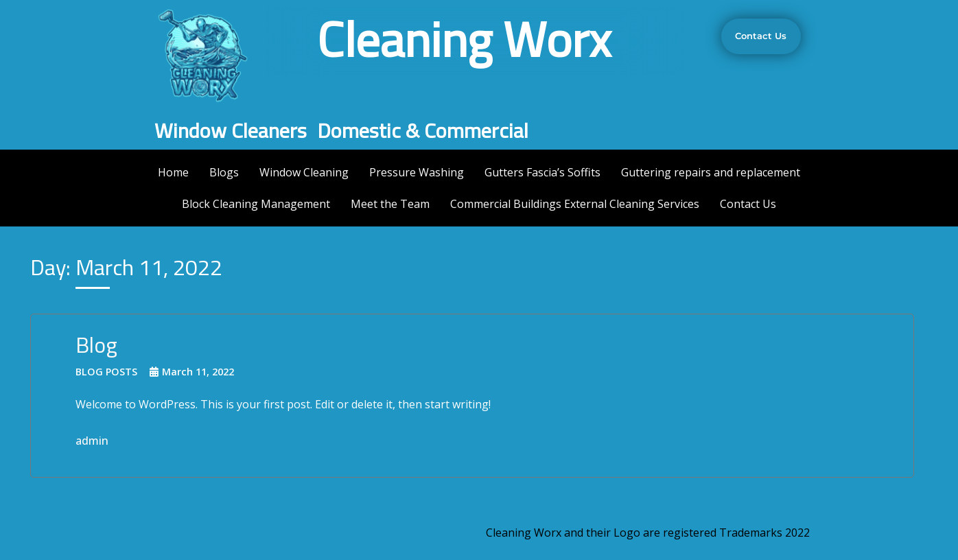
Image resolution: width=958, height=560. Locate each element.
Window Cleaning (304, 172)
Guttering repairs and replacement (711, 172)
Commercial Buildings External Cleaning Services (575, 204)
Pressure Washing (417, 172)
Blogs (224, 172)
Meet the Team (390, 204)
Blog (96, 345)
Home (173, 172)
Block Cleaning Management (256, 204)
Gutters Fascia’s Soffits (542, 172)
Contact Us (748, 204)
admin (92, 441)
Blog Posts (106, 372)
